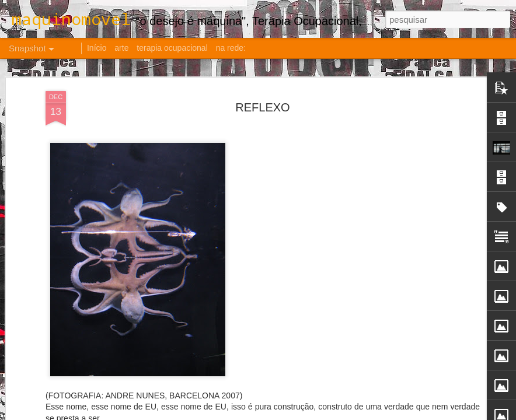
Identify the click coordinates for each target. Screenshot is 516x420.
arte (121, 48)
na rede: (231, 48)
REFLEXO (262, 106)
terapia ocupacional (172, 48)
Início (97, 48)
